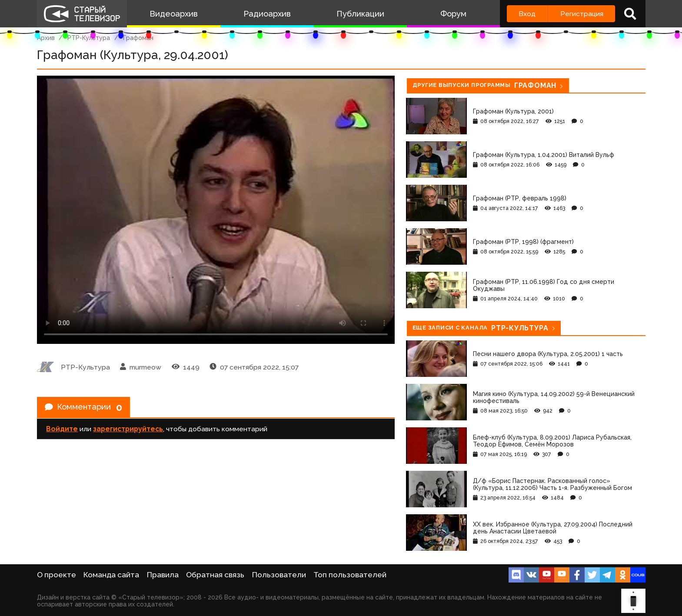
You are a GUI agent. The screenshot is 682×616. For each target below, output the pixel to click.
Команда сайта (111, 575)
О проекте (57, 575)
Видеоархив (174, 14)
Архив (46, 38)
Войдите (62, 431)
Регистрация (582, 14)
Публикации (360, 14)
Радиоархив (267, 14)
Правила (163, 575)
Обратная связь (215, 575)
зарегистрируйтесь (128, 431)
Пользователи (279, 575)
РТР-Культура (89, 38)
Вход (527, 14)
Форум (453, 14)
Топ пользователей (350, 575)
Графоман (138, 38)
